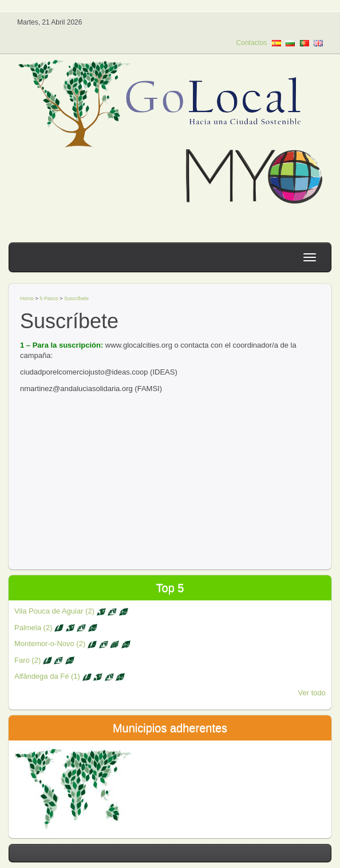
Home (27, 298)
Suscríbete (76, 298)
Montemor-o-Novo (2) (72, 644)
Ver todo (312, 693)
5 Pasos (49, 298)
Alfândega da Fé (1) (70, 676)
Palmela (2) (56, 628)
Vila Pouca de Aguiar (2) (71, 611)
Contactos (252, 43)
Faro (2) (44, 660)
